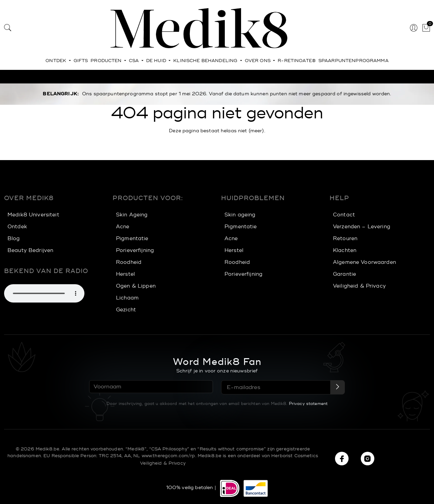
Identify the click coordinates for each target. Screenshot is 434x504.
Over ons (258, 61)
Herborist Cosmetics (295, 455)
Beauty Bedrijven (30, 250)
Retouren (345, 239)
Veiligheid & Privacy (359, 286)
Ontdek (56, 61)
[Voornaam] (151, 387)
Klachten (345, 250)
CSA (135, 61)
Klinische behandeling (206, 61)
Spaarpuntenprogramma (353, 61)
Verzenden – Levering (362, 227)
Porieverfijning (135, 250)
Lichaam (127, 298)
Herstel (125, 274)
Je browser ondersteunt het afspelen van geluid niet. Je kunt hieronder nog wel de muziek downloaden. (44, 293)
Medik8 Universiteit (33, 215)
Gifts (81, 61)
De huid (157, 61)
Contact (344, 215)
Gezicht (126, 310)
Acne (123, 227)
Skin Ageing (132, 215)
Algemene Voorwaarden (364, 262)
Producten (107, 61)
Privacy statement (308, 403)
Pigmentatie (132, 239)
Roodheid (129, 262)
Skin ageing (240, 215)
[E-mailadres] (276, 387)
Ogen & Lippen (136, 286)
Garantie (344, 274)
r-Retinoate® (297, 61)
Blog (14, 239)
